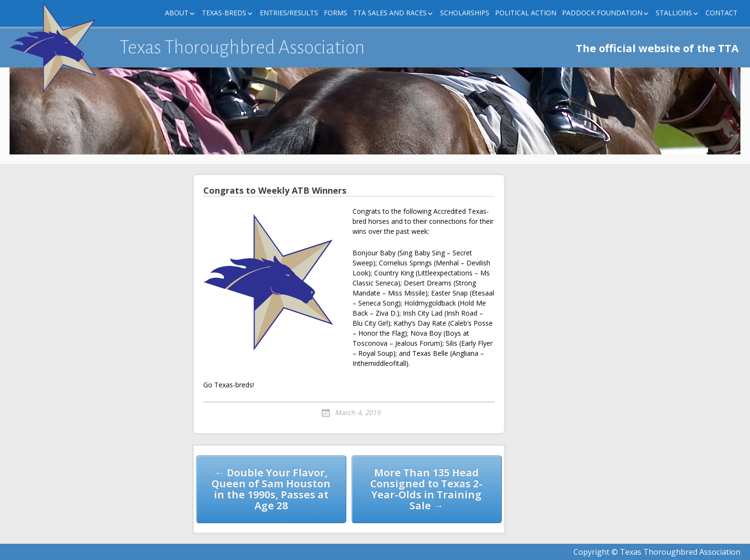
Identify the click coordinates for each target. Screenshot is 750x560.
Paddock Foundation (602, 13)
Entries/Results (289, 13)
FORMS (336, 13)
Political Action (526, 13)
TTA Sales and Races (390, 13)
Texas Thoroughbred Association (242, 47)
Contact (722, 13)
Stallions (674, 13)
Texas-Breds (224, 13)
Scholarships (465, 13)
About (177, 13)
